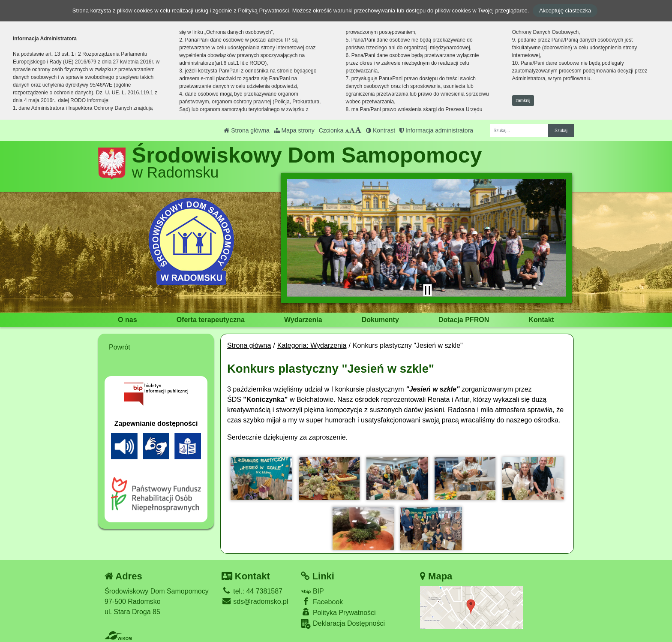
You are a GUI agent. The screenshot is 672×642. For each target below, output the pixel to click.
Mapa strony (294, 130)
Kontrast (381, 130)
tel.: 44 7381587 (252, 591)
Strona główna (246, 130)
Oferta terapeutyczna (211, 320)
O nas (127, 320)
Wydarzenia (303, 320)
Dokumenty (380, 320)
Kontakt (541, 320)
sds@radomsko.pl (255, 601)
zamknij (523, 101)
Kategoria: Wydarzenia (312, 345)
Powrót (120, 347)
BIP (312, 591)
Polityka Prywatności (338, 612)
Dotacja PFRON (464, 320)
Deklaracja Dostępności (343, 624)
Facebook (322, 601)
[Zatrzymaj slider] (427, 290)
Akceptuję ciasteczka (565, 11)
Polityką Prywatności (263, 11)
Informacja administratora (436, 130)
